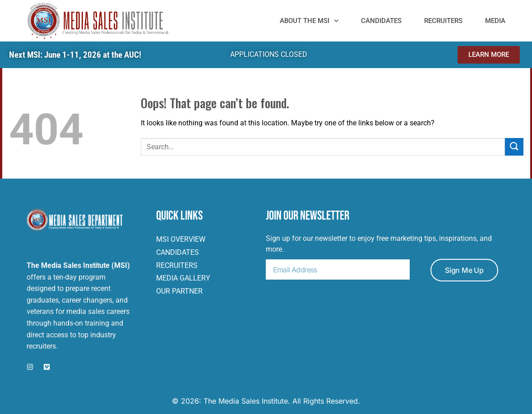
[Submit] (514, 147)
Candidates (381, 21)
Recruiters (443, 21)
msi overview (181, 239)
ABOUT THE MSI (309, 21)
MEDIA (495, 21)
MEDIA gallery (183, 278)
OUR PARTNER (179, 291)
